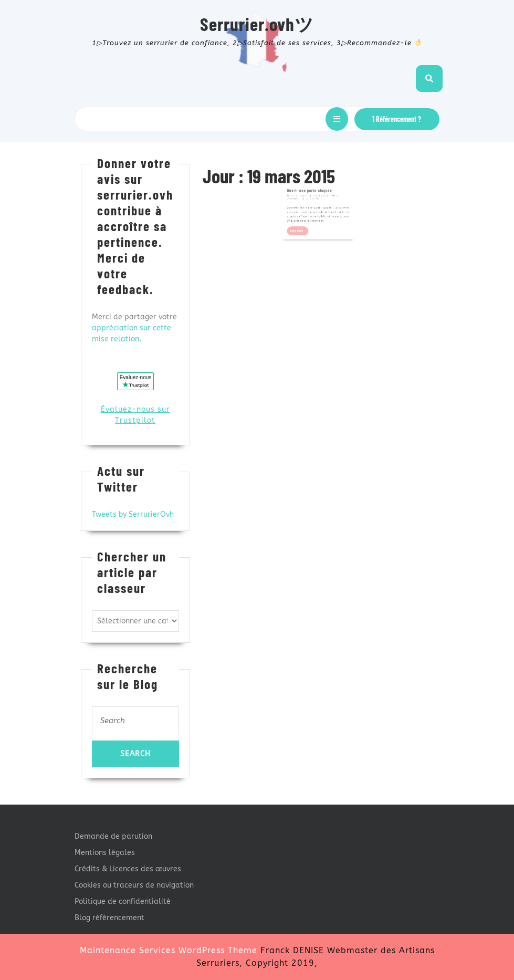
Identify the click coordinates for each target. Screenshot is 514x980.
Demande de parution (113, 836)
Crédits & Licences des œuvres (128, 869)
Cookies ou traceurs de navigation (134, 885)
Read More (304, 215)
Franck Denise (320, 188)
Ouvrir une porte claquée (312, 184)
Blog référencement (109, 918)
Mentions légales (105, 853)
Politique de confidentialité (123, 901)
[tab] (337, 119)
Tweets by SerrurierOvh (133, 514)
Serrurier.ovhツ (257, 24)
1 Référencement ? (397, 119)
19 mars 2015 (303, 188)
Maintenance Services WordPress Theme (169, 950)
